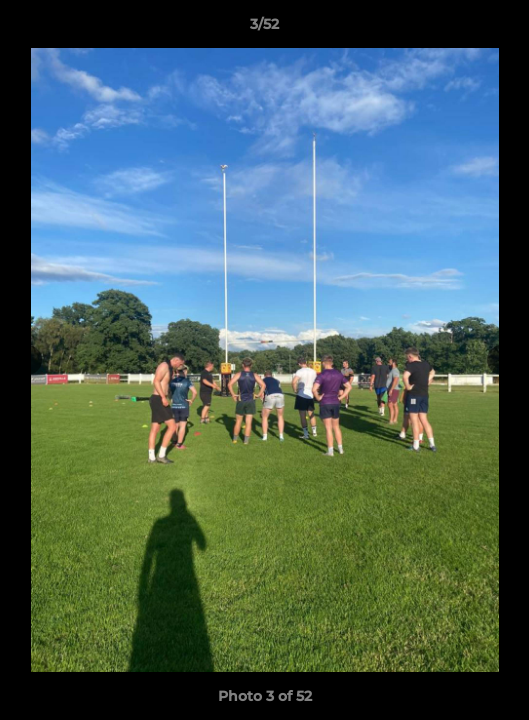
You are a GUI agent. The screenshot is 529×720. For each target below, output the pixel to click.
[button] (505, 29)
